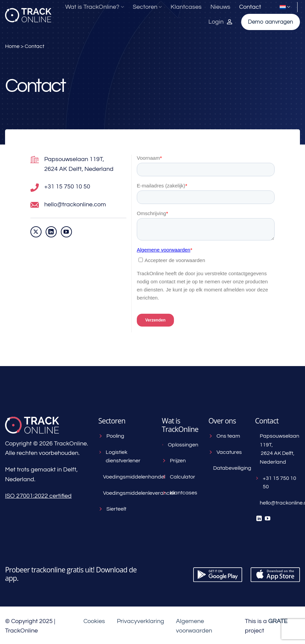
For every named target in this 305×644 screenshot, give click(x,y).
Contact (250, 7)
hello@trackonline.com (279, 503)
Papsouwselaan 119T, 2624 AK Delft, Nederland (279, 449)
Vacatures (225, 452)
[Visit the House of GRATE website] (278, 621)
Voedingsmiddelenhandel (127, 477)
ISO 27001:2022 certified (38, 496)
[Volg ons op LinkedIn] (51, 232)
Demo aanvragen (271, 22)
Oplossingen (180, 445)
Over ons (222, 421)
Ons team (224, 436)
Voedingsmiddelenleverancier (127, 493)
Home (12, 46)
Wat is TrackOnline (180, 425)
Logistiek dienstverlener (119, 457)
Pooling (111, 436)
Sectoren (147, 7)
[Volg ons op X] (36, 232)
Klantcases (186, 7)
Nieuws (220, 7)
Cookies (94, 621)
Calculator (179, 477)
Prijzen (174, 461)
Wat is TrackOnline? (94, 7)
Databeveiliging (229, 468)
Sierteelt (112, 509)
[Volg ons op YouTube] (66, 232)
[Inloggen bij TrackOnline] (220, 22)
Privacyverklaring (141, 621)
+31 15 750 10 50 (276, 483)
